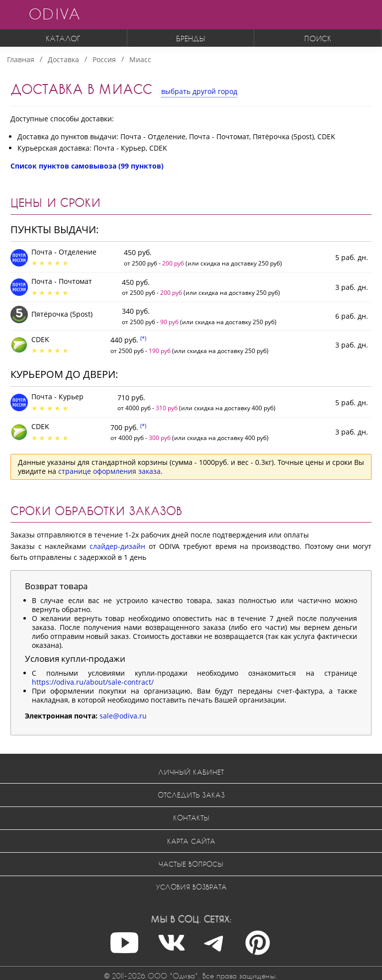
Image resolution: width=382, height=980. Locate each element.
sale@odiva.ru (123, 716)
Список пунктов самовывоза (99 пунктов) (87, 166)
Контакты (191, 818)
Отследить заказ (191, 795)
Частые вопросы (191, 864)
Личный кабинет (191, 772)
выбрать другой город (199, 91)
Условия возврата (191, 887)
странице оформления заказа (109, 471)
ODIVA (54, 14)
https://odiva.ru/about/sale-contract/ (93, 682)
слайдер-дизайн (117, 546)
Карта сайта (191, 841)
